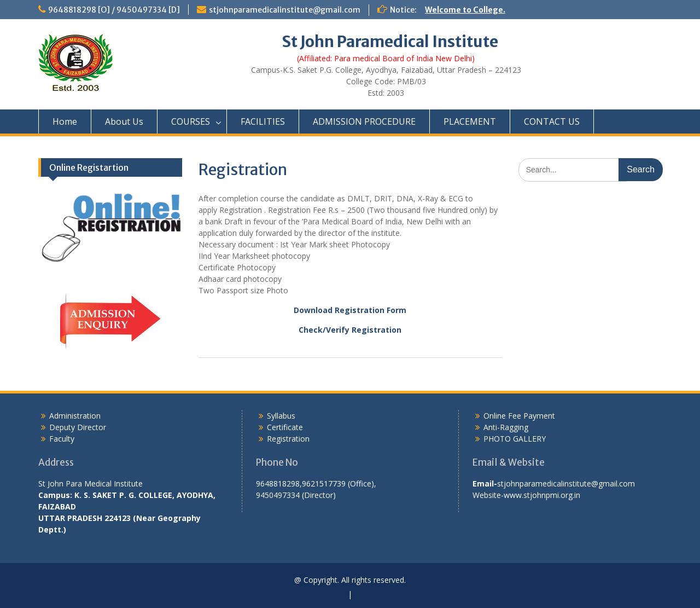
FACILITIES (263, 121)
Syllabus (281, 416)
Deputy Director (78, 427)
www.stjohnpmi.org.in (542, 495)
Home (65, 121)
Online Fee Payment (519, 416)
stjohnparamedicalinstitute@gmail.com (285, 10)
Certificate (285, 427)
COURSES (191, 121)
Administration (75, 416)
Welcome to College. (465, 10)
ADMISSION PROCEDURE (364, 121)
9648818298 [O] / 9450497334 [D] (114, 10)
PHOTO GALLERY (515, 439)
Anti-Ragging (506, 427)
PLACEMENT (470, 121)
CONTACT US (552, 121)
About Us (124, 121)
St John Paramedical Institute (390, 42)
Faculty (62, 439)
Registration (288, 439)
